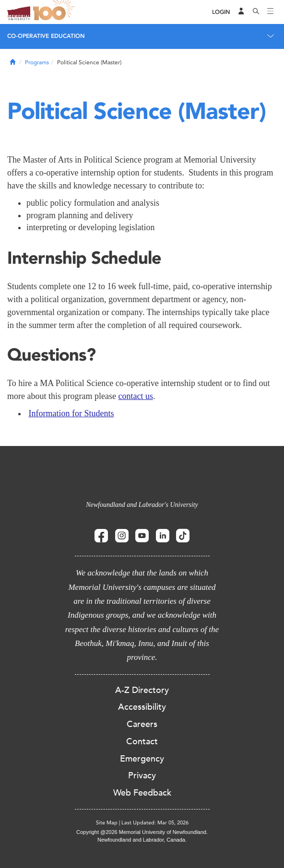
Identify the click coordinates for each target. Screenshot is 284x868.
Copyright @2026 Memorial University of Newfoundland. (142, 832)
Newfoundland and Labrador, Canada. (142, 840)
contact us (135, 396)
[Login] (221, 12)
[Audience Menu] (241, 12)
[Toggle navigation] (271, 12)
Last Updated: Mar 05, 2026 (155, 823)
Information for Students (71, 413)
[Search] (256, 12)
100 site (55, 12)
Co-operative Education (46, 36)
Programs (37, 62)
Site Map (107, 823)
